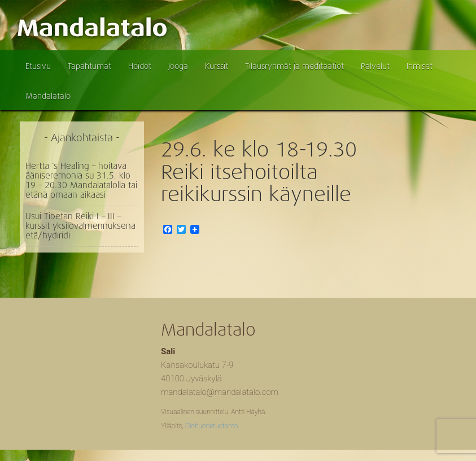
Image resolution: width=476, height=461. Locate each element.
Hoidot (140, 66)
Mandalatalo (48, 96)
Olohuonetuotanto (211, 426)
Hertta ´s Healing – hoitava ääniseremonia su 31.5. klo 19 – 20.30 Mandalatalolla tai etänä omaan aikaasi (81, 181)
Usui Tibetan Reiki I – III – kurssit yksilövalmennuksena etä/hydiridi (80, 226)
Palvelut (375, 66)
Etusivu (38, 66)
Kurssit (217, 66)
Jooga (178, 66)
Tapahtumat (89, 66)
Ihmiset (420, 66)
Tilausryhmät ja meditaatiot (294, 66)
